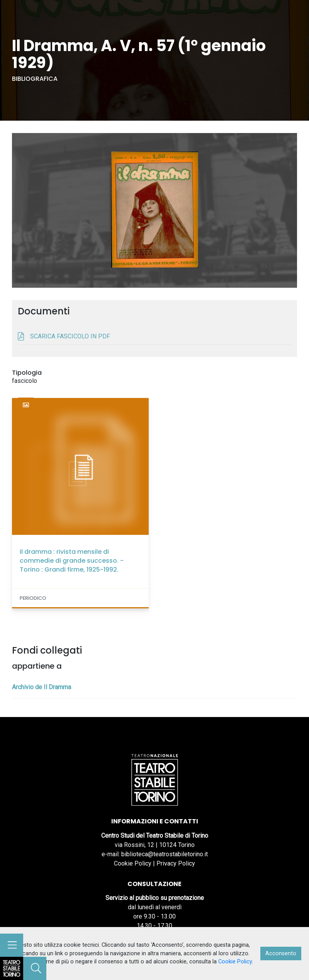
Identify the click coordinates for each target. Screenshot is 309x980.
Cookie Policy (133, 863)
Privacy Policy (176, 863)
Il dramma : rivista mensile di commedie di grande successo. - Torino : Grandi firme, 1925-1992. (72, 561)
